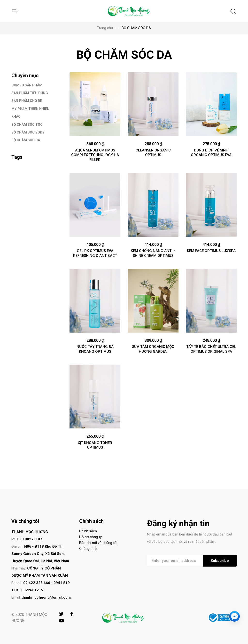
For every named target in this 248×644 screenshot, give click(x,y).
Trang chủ (105, 28)
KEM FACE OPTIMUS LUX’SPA (211, 251)
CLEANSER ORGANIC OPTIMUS (153, 153)
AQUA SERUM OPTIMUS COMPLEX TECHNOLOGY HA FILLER (95, 155)
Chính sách (88, 531)
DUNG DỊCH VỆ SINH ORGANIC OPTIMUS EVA (211, 153)
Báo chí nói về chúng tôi (98, 543)
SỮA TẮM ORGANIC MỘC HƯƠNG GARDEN (153, 349)
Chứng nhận (89, 549)
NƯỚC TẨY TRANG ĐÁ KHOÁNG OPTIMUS (95, 349)
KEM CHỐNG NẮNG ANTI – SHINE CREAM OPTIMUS (153, 253)
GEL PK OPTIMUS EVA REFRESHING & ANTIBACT (95, 253)
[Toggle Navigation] (15, 11)
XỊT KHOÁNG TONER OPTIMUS (95, 445)
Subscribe (220, 561)
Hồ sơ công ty (90, 537)
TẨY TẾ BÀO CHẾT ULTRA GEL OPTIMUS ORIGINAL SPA (211, 349)
